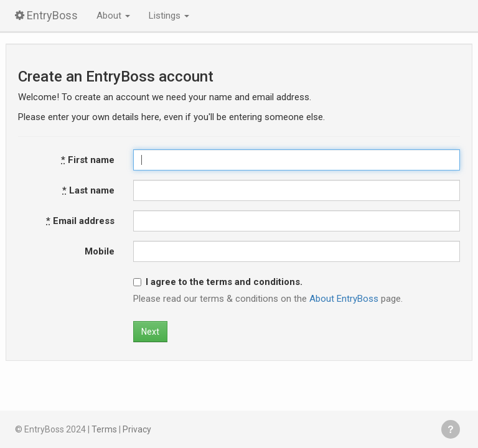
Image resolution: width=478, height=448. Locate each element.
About (113, 16)
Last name (88, 190)
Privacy (137, 429)
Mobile (100, 251)
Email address (80, 221)
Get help (451, 429)
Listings (169, 16)
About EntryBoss (344, 299)
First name (88, 160)
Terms (104, 429)
